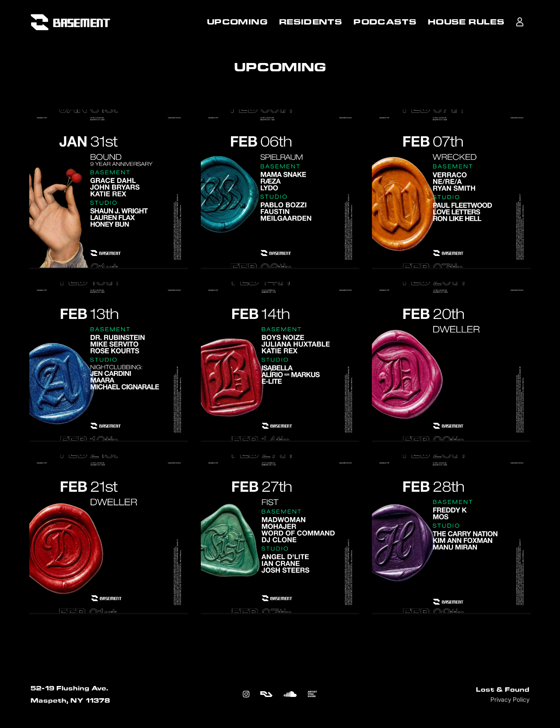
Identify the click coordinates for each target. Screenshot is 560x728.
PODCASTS (385, 22)
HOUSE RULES (466, 22)
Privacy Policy (510, 700)
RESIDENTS (311, 22)
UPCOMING (237, 22)
